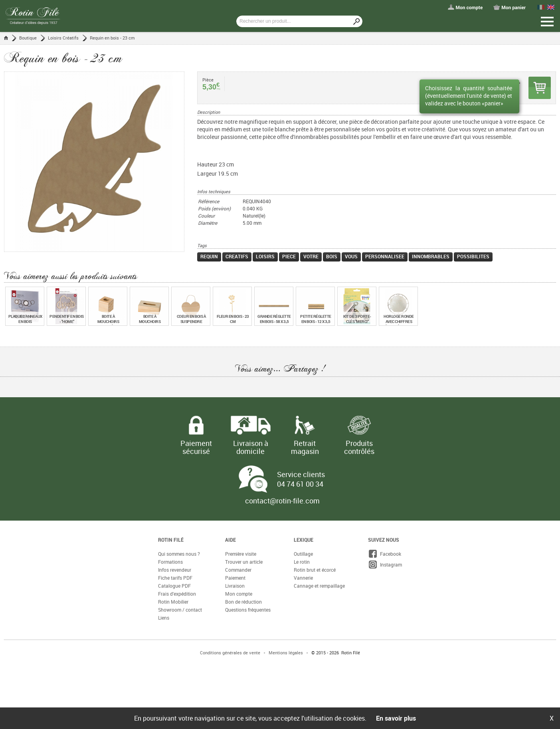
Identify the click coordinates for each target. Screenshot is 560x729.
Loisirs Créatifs (63, 38)
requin (209, 256)
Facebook (385, 554)
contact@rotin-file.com (282, 501)
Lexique (304, 540)
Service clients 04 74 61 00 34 (301, 479)
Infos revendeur (175, 570)
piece (289, 256)
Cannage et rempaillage (319, 586)
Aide (231, 540)
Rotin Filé (171, 540)
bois (332, 256)
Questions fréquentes (248, 610)
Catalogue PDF (174, 586)
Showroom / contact (180, 610)
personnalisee (385, 256)
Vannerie (303, 578)
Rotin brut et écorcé (315, 570)
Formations (170, 562)
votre (311, 256)
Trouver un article (244, 562)
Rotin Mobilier (173, 602)
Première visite (241, 554)
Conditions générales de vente (230, 653)
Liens (164, 618)
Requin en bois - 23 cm (112, 38)
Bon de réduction (243, 602)
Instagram (385, 565)
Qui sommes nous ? (179, 554)
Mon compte (239, 594)
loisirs (265, 256)
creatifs (237, 256)
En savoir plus (396, 718)
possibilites (473, 256)
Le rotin (302, 562)
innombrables (431, 256)
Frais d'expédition (177, 594)
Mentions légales (286, 653)
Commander (238, 570)
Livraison (235, 586)
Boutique (28, 38)
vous (351, 256)
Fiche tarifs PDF (175, 578)
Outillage (303, 554)
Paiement (235, 578)
